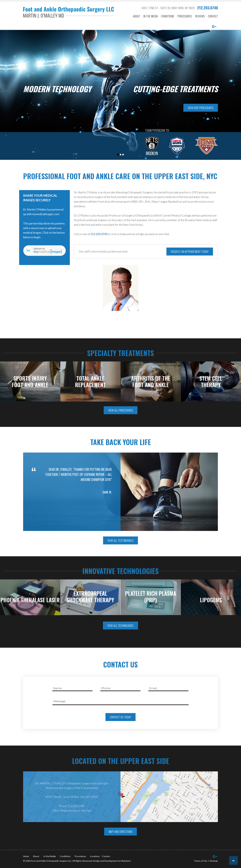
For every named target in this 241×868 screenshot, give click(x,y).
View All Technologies (120, 625)
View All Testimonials (120, 540)
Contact (213, 16)
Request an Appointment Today (190, 252)
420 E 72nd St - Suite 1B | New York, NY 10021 (168, 8)
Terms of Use (201, 861)
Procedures (185, 16)
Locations (95, 856)
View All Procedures (121, 410)
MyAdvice (126, 861)
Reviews (200, 16)
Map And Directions (120, 832)
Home (26, 856)
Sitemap (214, 861)
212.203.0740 (208, 8)
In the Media (151, 16)
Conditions (168, 16)
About (136, 16)
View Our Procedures (201, 108)
